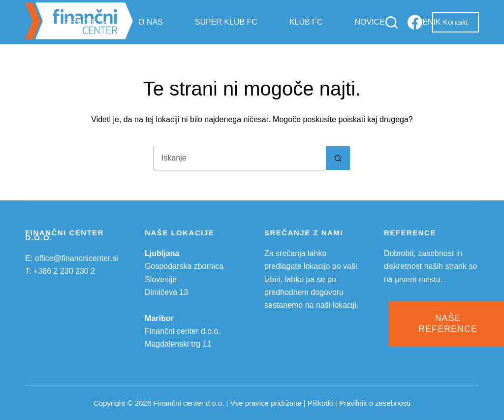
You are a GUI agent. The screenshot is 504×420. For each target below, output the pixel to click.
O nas (151, 22)
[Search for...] (240, 158)
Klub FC (306, 22)
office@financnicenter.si (77, 258)
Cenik (429, 22)
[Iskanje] (392, 22)
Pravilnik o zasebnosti (375, 403)
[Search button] (338, 158)
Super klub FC (226, 22)
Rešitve (87, 22)
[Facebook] (415, 22)
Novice (369, 22)
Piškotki (320, 403)
